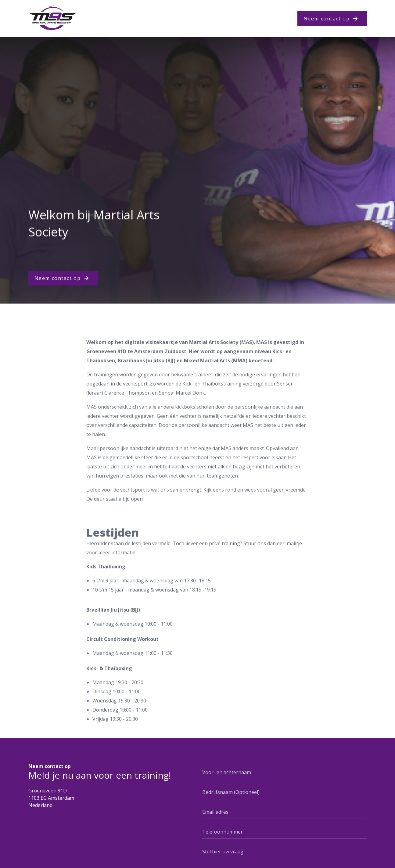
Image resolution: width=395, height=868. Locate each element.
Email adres (215, 812)
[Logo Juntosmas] (53, 18)
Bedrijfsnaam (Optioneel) (231, 792)
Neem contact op (327, 19)
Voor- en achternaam (227, 772)
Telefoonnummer (223, 832)
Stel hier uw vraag (223, 852)
